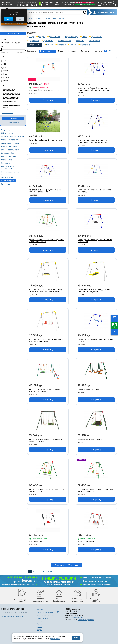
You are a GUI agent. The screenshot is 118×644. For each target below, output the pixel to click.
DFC (5, 64)
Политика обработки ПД (16, 616)
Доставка (56, 2)
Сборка (39, 630)
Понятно (76, 638)
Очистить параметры (13, 123)
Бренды (39, 627)
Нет (20, 19)
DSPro (5, 67)
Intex (5, 74)
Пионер (6, 81)
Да (8, 19)
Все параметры (7, 113)
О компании (49, 2)
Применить (13, 119)
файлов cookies (55, 639)
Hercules (6, 71)
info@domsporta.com (76, 618)
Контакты (48, 5)
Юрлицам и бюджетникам (85, 2)
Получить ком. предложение (85, 5)
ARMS (5, 61)
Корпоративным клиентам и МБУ (48, 612)
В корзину (48, 100)
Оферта (4, 616)
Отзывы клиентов (68, 5)
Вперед (49, 571)
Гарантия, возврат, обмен (45, 615)
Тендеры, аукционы (69, 2)
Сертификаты (58, 5)
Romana (6, 77)
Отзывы (39, 624)
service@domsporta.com (86, 620)
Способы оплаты (42, 618)
